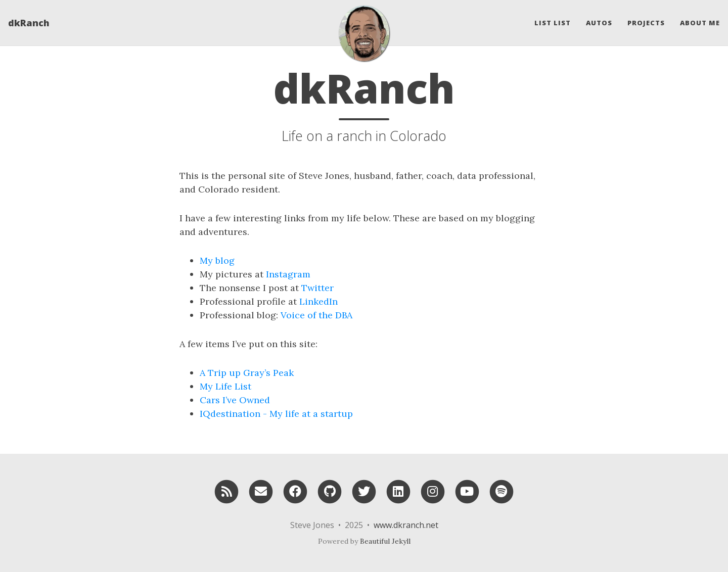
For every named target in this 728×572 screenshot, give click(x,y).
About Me (700, 23)
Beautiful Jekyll (385, 541)
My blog (217, 260)
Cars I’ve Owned (235, 400)
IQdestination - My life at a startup (276, 414)
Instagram (288, 274)
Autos (599, 23)
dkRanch (29, 23)
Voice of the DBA (316, 315)
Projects (646, 23)
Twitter (317, 288)
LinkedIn (318, 301)
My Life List (225, 386)
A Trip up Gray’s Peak (247, 373)
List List (553, 23)
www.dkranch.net (406, 525)
